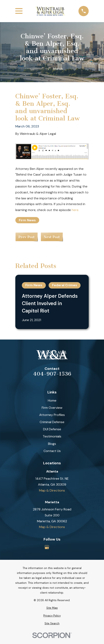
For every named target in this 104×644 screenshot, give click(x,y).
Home (52, 400)
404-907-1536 (52, 374)
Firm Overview (52, 408)
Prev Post (26, 237)
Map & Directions (52, 490)
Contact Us (52, 451)
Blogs (52, 444)
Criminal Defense (52, 422)
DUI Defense (52, 429)
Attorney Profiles (52, 415)
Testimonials (52, 436)
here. (75, 210)
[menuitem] (52, 608)
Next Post (52, 237)
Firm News (27, 220)
